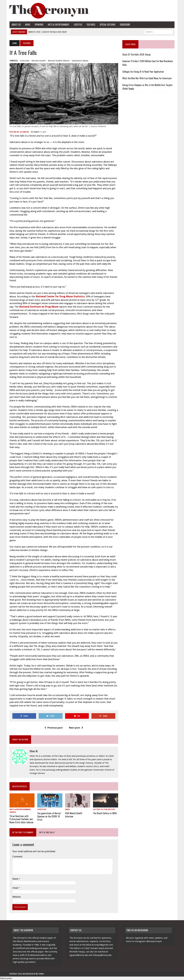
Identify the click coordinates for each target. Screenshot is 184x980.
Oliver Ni (24, 132)
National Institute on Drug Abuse (38, 307)
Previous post (54, 728)
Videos (13, 812)
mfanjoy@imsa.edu (102, 955)
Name (15, 879)
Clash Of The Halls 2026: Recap (136, 54)
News (27, 25)
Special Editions (107, 25)
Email (15, 888)
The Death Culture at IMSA (105, 813)
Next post (76, 728)
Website (16, 897)
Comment (17, 856)
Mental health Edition (58, 61)
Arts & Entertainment (58, 25)
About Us (16, 25)
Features (91, 25)
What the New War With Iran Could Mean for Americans (147, 78)
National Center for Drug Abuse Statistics (60, 297)
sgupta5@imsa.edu (79, 955)
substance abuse (80, 61)
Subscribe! (125, 25)
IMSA (67, 810)
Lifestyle (78, 25)
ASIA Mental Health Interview (74, 815)
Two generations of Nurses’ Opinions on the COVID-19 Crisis (49, 816)
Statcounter (6, 978)
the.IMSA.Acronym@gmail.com (97, 944)
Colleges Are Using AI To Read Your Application (143, 72)
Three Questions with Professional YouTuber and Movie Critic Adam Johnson (21, 819)
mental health (38, 61)
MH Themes (40, 973)
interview (24, 61)
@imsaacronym (154, 941)
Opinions (39, 25)
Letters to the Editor (104, 810)
